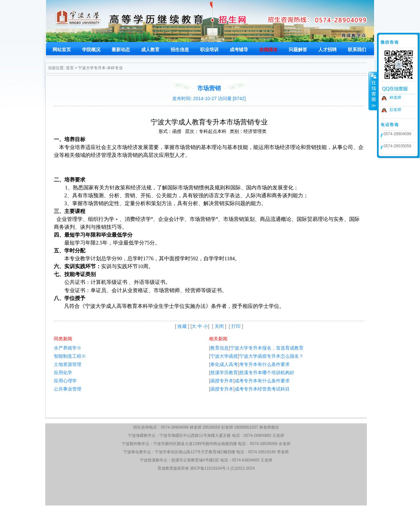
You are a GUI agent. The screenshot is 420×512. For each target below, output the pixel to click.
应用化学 (63, 373)
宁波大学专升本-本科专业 (100, 68)
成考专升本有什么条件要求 (262, 381)
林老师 (395, 97)
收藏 (182, 326)
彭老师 (395, 110)
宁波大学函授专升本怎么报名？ (271, 356)
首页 (70, 68)
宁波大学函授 (224, 356)
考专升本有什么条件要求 (264, 364)
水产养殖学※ (68, 348)
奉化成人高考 (224, 364)
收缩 (373, 91)
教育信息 (220, 348)
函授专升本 (222, 381)
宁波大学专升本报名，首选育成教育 (267, 348)
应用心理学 (65, 381)
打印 (236, 326)
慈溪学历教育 (224, 373)
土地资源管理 (68, 364)
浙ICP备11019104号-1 (210, 468)
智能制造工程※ (70, 356)
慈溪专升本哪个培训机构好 (267, 373)
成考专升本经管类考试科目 (262, 389)
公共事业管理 (68, 389)
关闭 (219, 326)
